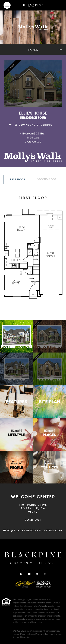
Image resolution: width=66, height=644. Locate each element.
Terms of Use (55, 634)
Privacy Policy (19, 634)
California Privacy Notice (38, 634)
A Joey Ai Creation (21, 637)
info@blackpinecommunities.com (33, 531)
